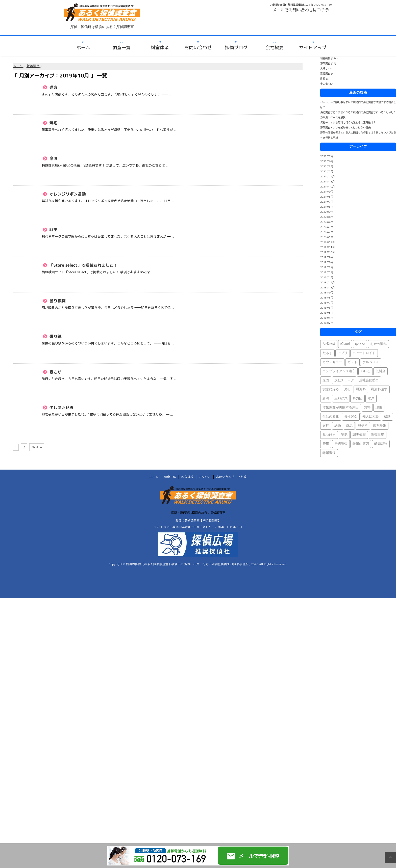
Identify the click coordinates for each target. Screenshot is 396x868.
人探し (324, 68)
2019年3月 (327, 267)
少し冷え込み (61, 408)
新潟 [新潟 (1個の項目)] (326, 399)
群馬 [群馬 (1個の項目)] (349, 426)
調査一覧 (121, 48)
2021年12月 (327, 176)
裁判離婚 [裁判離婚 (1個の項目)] (380, 426)
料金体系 (160, 48)
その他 (324, 84)
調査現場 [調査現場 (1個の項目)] (378, 435)
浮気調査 (325, 63)
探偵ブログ (236, 48)
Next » (37, 447)
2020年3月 (327, 227)
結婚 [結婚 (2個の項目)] (338, 426)
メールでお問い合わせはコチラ (301, 10)
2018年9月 (327, 292)
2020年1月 (327, 237)
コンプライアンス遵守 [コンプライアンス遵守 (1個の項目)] (339, 371)
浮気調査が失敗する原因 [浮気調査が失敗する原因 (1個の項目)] (341, 408)
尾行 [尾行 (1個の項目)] (348, 389)
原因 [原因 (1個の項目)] (326, 380)
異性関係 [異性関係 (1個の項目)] (351, 417)
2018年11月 (327, 287)
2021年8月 (327, 197)
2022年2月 (327, 171)
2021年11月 (327, 181)
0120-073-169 (323, 5)
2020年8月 (327, 217)
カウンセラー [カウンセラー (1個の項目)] (332, 362)
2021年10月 (327, 186)
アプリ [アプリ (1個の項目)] (343, 353)
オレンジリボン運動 (67, 194)
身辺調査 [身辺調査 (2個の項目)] (341, 444)
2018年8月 (327, 297)
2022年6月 (327, 161)
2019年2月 (327, 272)
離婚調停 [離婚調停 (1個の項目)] (329, 453)
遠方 (53, 87)
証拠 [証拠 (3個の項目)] (344, 435)
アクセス (205, 477)
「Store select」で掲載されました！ (83, 265)
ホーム (83, 48)
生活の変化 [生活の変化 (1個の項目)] (331, 417)
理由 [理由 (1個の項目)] (379, 408)
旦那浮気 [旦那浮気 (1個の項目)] (341, 399)
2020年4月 (327, 222)
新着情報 (325, 58)
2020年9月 (327, 212)
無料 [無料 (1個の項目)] (367, 408)
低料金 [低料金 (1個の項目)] (380, 371)
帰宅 (53, 123)
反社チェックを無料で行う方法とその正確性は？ (348, 122)
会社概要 (275, 48)
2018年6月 (327, 308)
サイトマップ (313, 48)
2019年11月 (327, 247)
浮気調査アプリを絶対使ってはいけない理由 (345, 127)
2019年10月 (327, 252)
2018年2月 (327, 323)
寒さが (55, 372)
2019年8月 (327, 262)
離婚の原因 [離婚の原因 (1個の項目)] (361, 444)
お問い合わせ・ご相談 (231, 477)
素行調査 (325, 73)
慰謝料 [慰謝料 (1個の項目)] (361, 389)
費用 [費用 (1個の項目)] (326, 444)
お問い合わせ (198, 48)
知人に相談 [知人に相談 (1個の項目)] (371, 417)
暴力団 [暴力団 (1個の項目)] (357, 399)
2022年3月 (327, 166)
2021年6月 (327, 207)
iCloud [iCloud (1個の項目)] (345, 344)
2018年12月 (327, 282)
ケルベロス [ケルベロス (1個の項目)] (371, 362)
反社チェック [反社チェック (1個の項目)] (344, 380)
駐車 (53, 230)
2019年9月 (327, 257)
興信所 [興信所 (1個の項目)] (363, 426)
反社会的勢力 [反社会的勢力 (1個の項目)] (369, 380)
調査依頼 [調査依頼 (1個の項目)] (359, 435)
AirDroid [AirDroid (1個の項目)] (329, 344)
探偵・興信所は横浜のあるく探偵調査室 (198, 513)
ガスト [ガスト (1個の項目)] (352, 362)
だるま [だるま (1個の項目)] (327, 353)
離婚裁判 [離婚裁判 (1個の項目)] (381, 444)
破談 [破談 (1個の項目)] (387, 417)
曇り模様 (57, 301)
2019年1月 (327, 277)
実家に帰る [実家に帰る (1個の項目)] (331, 389)
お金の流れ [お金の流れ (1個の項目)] (378, 344)
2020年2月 (327, 232)
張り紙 (55, 336)
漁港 (53, 158)
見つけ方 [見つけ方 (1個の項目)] (329, 435)
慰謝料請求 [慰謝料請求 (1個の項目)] (379, 389)
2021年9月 (327, 192)
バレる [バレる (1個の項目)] (366, 371)
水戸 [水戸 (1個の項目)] (371, 399)
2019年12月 (327, 242)
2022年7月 (327, 156)
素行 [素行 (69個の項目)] (326, 426)
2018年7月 (327, 303)
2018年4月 (327, 318)
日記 (323, 78)
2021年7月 (327, 202)
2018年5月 (327, 313)
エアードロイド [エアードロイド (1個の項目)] (364, 353)
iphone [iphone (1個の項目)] (360, 344)
